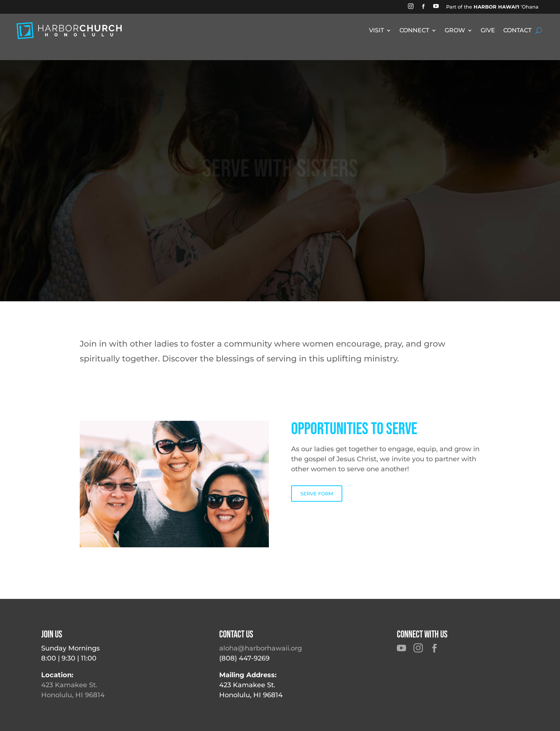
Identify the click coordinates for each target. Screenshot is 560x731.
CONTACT (517, 31)
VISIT (376, 31)
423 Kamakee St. (69, 685)
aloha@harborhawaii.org (261, 648)
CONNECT (414, 31)
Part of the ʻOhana (492, 7)
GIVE (488, 31)
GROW (455, 31)
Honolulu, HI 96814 (73, 695)
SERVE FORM (317, 494)
